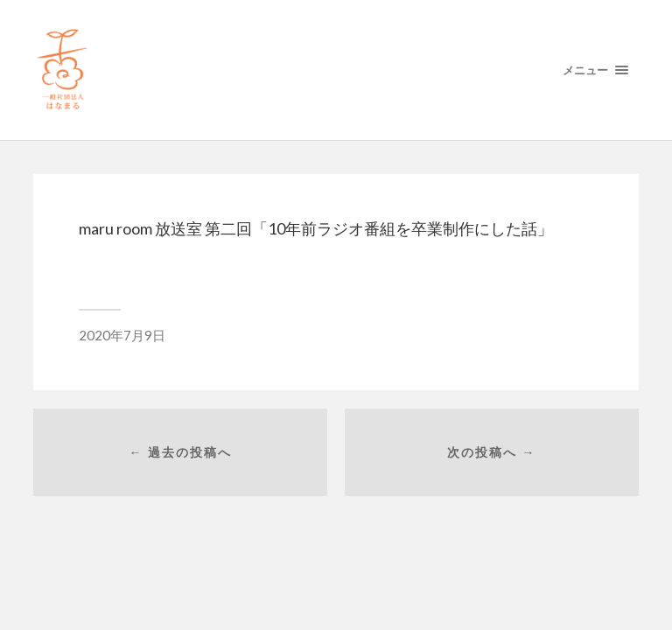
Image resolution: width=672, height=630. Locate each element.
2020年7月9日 (122, 335)
